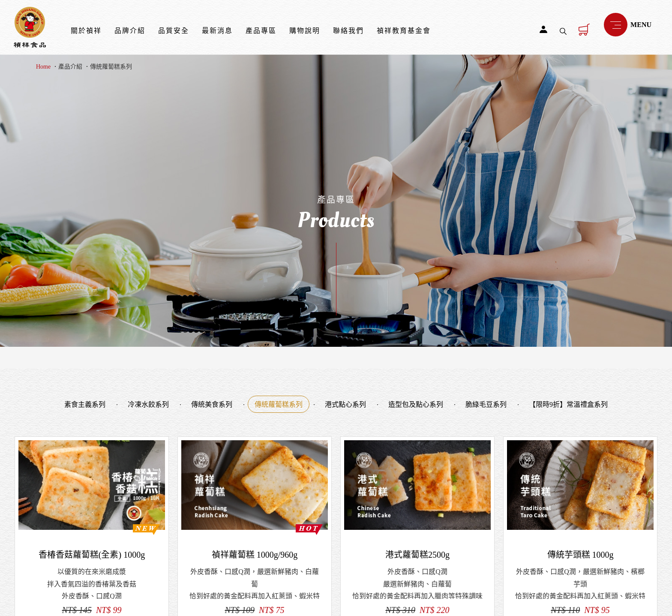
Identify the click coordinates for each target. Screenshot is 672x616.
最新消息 (217, 31)
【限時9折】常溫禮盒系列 (568, 404)
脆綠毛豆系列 (486, 404)
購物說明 (305, 31)
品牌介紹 (130, 31)
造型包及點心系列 (416, 404)
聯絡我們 (348, 31)
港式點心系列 (345, 404)
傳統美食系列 (212, 404)
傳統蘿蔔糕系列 (111, 67)
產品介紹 (70, 67)
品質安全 (174, 31)
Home (43, 67)
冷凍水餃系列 (148, 404)
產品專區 (261, 31)
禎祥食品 (30, 27)
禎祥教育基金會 (404, 31)
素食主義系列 (85, 404)
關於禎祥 (86, 31)
